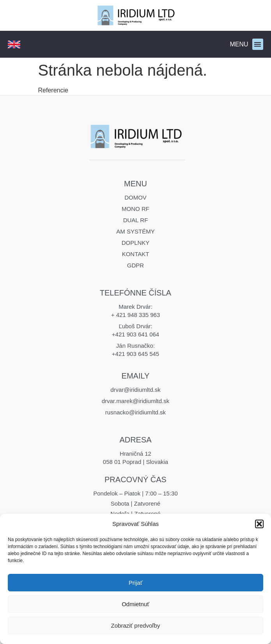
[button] (259, 524)
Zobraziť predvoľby (136, 625)
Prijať (136, 583)
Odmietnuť (135, 604)
